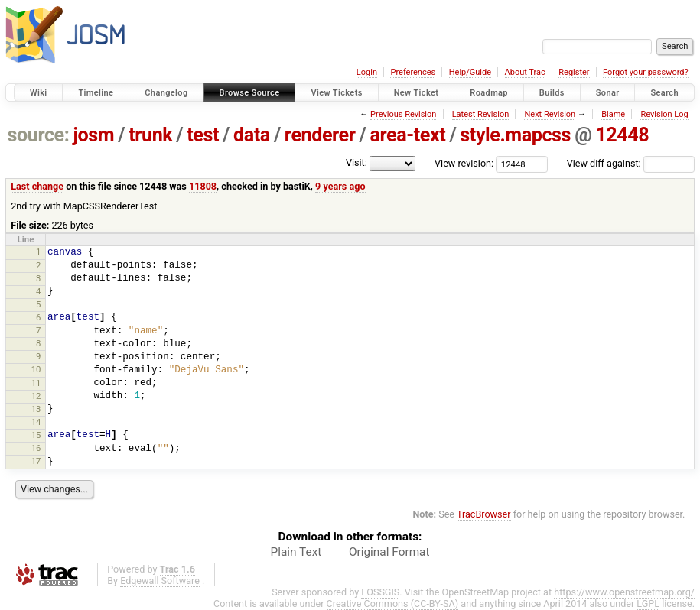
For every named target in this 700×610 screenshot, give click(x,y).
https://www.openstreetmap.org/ (624, 592)
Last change (37, 186)
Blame (613, 114)
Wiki (39, 93)
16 (36, 448)
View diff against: (631, 163)
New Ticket (417, 93)
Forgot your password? (646, 72)
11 (36, 383)
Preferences (413, 72)
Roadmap (489, 93)
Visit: (357, 162)
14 (36, 422)
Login (367, 72)
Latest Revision (481, 114)
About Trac (525, 72)
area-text (408, 135)
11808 (203, 186)
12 (36, 396)
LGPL (648, 604)
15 (36, 435)
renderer (320, 135)
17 (36, 461)
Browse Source (250, 93)
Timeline (96, 93)
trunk (150, 135)
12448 (622, 135)
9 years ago (340, 186)
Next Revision (550, 114)
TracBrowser (484, 514)
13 (36, 409)
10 (36, 369)
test (203, 135)
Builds (552, 93)
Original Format (389, 552)
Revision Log (664, 114)
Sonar (608, 93)
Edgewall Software (160, 581)
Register (574, 72)
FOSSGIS (380, 592)
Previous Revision (403, 114)
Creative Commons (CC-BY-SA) (393, 604)
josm (93, 135)
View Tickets (336, 93)
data (252, 135)
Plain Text (296, 552)
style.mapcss (515, 135)
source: (39, 135)
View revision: (464, 163)
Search (664, 93)
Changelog (166, 93)
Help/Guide (470, 72)
